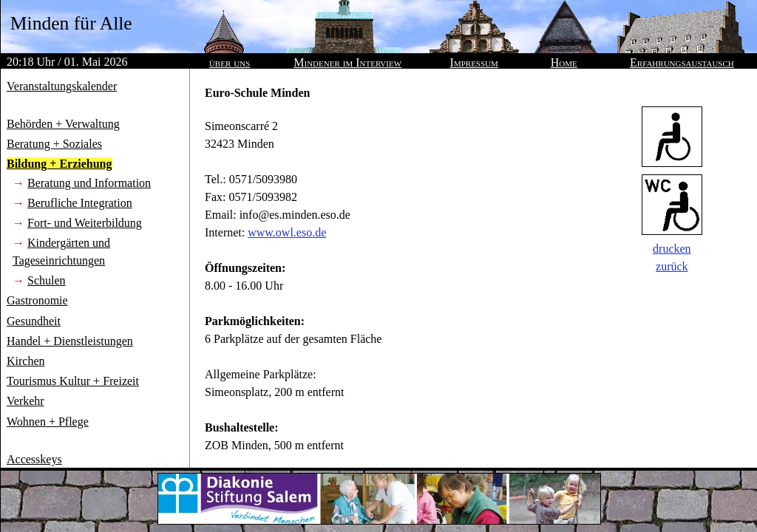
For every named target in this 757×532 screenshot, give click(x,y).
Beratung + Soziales (54, 144)
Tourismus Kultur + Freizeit (73, 381)
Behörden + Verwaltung (63, 124)
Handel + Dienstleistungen (70, 341)
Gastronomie (37, 300)
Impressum (474, 62)
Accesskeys (34, 459)
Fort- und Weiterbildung (85, 223)
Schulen (47, 280)
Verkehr (26, 401)
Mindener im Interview (347, 62)
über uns (230, 62)
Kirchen (26, 361)
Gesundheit (34, 321)
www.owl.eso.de (287, 232)
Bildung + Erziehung (60, 164)
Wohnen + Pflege (48, 422)
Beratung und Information (89, 183)
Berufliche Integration (80, 203)
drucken (672, 249)
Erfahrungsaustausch (682, 62)
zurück (672, 266)
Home (564, 62)
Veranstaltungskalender (62, 86)
